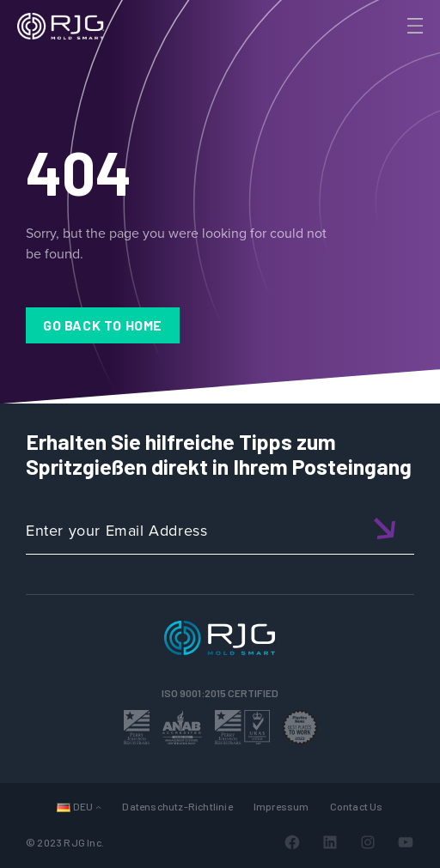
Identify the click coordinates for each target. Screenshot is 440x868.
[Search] (391, 54)
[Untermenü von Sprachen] (98, 807)
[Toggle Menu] (413, 26)
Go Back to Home (103, 325)
